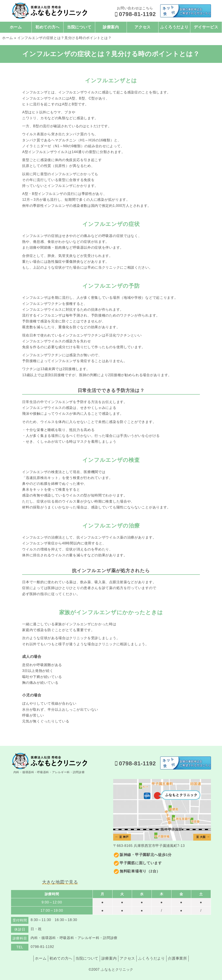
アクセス (143, 27)
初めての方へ (47, 27)
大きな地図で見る (60, 882)
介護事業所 (182, 958)
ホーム (16, 27)
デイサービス (206, 27)
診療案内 (111, 27)
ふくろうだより (174, 27)
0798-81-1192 (135, 14)
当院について (79, 27)
